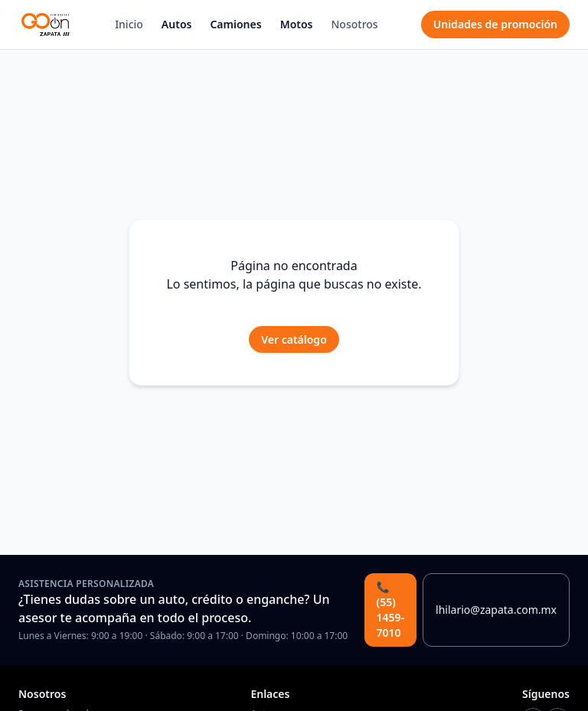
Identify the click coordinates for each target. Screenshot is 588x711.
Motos (297, 24)
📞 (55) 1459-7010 (391, 610)
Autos (177, 24)
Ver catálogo (294, 339)
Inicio (129, 24)
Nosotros (355, 24)
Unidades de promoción (495, 24)
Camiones (235, 24)
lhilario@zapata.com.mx (496, 610)
